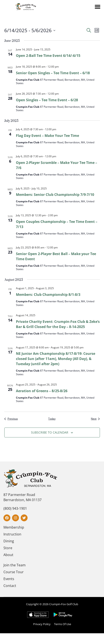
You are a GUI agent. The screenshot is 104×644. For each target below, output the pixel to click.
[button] (98, 7)
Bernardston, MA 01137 (23, 500)
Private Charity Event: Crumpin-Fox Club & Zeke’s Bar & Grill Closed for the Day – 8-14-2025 (58, 324)
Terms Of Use (63, 624)
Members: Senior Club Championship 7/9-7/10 (55, 195)
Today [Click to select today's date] (52, 419)
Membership (14, 527)
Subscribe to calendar (50, 432)
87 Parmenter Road (19, 495)
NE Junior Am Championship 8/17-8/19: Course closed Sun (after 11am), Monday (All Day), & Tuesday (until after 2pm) (56, 359)
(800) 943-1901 (15, 508)
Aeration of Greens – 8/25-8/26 (42, 391)
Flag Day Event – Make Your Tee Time (47, 136)
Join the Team (15, 565)
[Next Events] (95, 419)
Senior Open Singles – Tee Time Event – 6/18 (53, 73)
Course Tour (14, 572)
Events (9, 579)
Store (8, 548)
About (8, 555)
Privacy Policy (42, 624)
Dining (9, 541)
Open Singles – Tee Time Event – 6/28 (47, 100)
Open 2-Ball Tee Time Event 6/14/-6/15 (48, 56)
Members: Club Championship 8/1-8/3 (48, 295)
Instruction (12, 534)
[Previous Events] (11, 419)
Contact (10, 586)
